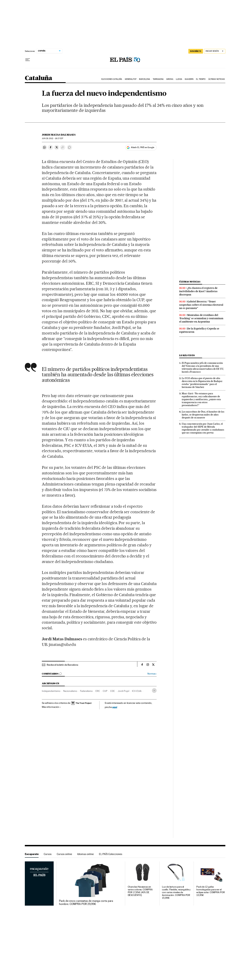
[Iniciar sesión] (215, 51)
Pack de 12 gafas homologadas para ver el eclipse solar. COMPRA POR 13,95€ (211, 891)
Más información (51, 707)
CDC (113, 691)
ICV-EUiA (137, 691)
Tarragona (158, 79)
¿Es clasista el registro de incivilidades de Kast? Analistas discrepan (198, 291)
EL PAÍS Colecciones (111, 854)
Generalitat (131, 79)
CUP (105, 691)
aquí (115, 707)
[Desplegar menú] (28, 60)
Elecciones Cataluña (112, 79)
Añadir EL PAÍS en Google (143, 147)
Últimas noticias (217, 79)
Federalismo (86, 691)
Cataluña (39, 78)
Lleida (179, 79)
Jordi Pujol (123, 691)
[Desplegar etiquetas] (154, 691)
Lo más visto (187, 355)
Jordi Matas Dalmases (59, 135)
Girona (170, 79)
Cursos (48, 854)
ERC (98, 691)
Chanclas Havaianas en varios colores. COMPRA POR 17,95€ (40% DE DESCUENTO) (140, 891)
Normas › (152, 674)
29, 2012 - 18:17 (52, 138)
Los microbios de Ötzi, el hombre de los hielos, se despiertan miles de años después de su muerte (203, 415)
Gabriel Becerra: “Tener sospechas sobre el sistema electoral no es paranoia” (201, 305)
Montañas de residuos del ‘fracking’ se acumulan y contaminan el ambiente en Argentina (201, 318)
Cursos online (64, 854)
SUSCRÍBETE (196, 51)
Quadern (189, 79)
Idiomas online (86, 854)
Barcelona (145, 79)
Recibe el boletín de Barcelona (62, 665)
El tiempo (201, 79)
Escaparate (32, 854)
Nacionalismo (70, 691)
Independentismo (51, 691)
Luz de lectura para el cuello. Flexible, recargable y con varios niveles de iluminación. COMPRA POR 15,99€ (176, 892)
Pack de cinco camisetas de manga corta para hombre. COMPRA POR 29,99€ (86, 902)
